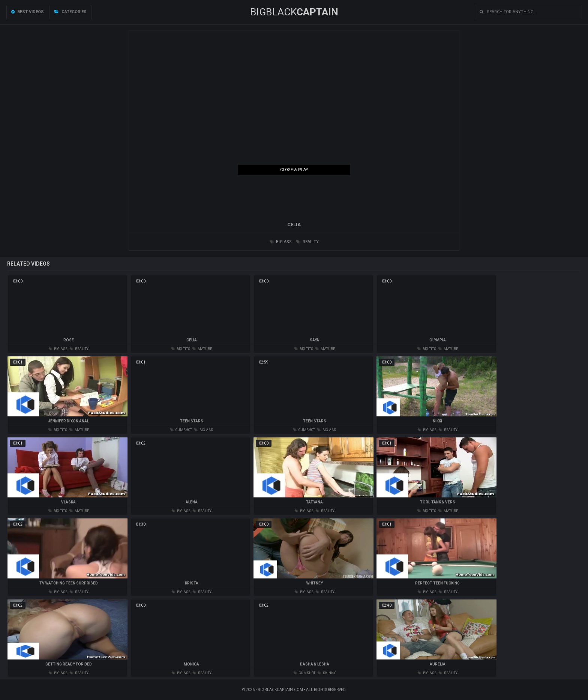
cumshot (181, 430)
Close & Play (294, 170)
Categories (70, 12)
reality (307, 242)
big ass (281, 242)
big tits (181, 349)
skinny (327, 673)
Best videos (28, 12)
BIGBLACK (294, 12)
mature (202, 349)
